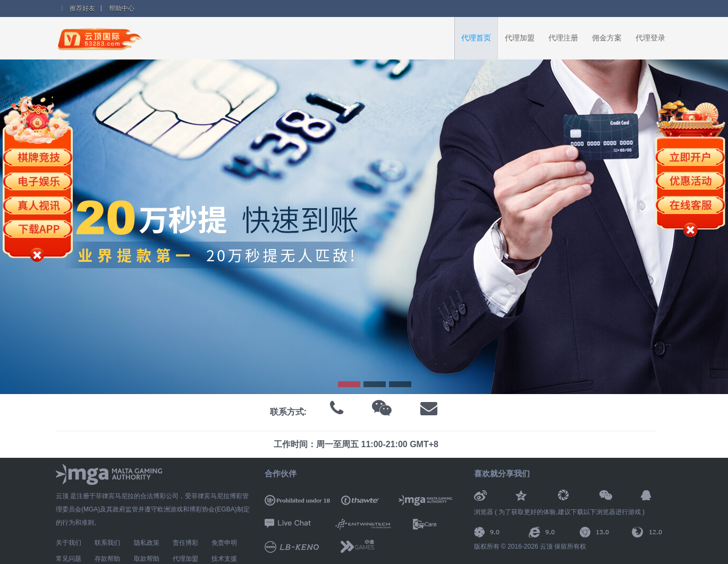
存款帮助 (107, 559)
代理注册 (563, 38)
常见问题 (69, 559)
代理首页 (476, 38)
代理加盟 (520, 38)
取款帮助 (147, 559)
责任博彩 (185, 543)
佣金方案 (607, 38)
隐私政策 (147, 543)
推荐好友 (82, 8)
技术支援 (224, 559)
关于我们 (69, 543)
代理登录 (650, 38)
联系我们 (107, 543)
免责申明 (224, 543)
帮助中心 (122, 8)
